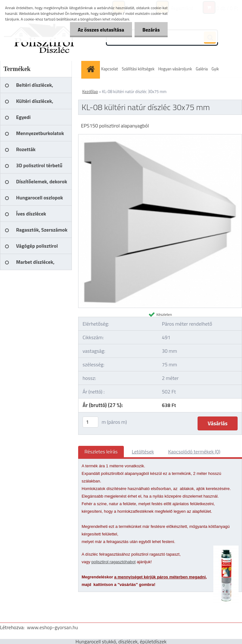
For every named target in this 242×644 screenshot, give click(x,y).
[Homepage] (91, 69)
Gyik (215, 69)
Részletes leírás (101, 452)
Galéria (202, 69)
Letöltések (143, 452)
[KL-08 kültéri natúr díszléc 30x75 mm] (160, 137)
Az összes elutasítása (101, 30)
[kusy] (90, 422)
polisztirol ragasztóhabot (113, 562)
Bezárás (151, 30)
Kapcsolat (109, 69)
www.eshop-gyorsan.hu (53, 627)
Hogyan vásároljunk (175, 69)
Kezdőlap (90, 92)
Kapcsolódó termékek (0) (194, 452)
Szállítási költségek (138, 69)
